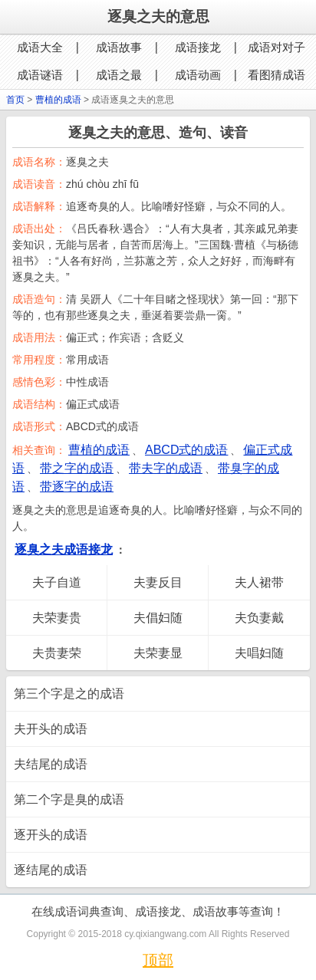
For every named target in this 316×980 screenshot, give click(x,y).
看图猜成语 (276, 75)
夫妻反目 (158, 582)
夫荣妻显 (158, 653)
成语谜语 (40, 75)
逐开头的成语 (51, 835)
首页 (15, 100)
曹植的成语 (58, 100)
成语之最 (119, 75)
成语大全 (40, 47)
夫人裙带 (259, 582)
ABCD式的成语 (186, 450)
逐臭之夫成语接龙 (64, 549)
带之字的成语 (77, 468)
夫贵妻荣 (57, 653)
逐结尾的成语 (51, 870)
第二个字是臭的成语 (69, 799)
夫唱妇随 (259, 653)
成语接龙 (198, 47)
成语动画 (198, 75)
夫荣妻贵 (57, 618)
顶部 (158, 960)
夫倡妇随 (158, 618)
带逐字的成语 (77, 487)
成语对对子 (276, 47)
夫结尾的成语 (51, 764)
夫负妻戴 (259, 618)
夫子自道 (57, 582)
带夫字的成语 (166, 468)
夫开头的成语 (51, 729)
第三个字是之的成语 (69, 694)
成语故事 (119, 47)
